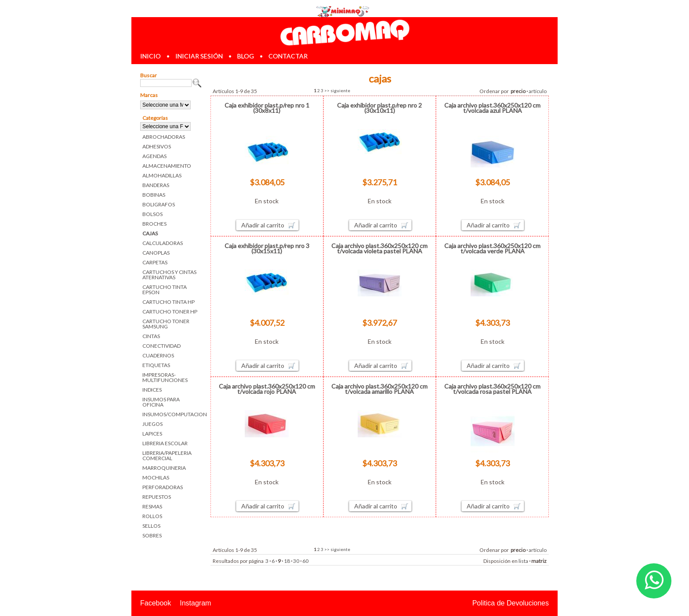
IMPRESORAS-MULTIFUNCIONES (165, 377)
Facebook (156, 603)
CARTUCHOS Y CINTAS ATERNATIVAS (169, 275)
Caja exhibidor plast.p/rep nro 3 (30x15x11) (267, 248)
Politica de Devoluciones (511, 603)
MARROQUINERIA (164, 468)
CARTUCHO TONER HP (170, 312)
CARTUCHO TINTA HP (169, 302)
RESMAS (152, 506)
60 (305, 561)
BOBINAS (154, 195)
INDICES (152, 390)
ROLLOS (152, 516)
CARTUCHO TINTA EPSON (165, 290)
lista (523, 561)
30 (296, 561)
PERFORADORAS (163, 487)
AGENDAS (154, 156)
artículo (538, 91)
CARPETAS (155, 262)
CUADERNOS (158, 355)
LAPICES (152, 434)
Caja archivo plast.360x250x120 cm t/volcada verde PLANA (492, 248)
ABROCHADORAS (164, 137)
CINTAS (151, 336)
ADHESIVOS (157, 146)
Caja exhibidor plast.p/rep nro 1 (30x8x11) (267, 108)
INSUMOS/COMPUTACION (172, 414)
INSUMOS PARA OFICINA (161, 402)
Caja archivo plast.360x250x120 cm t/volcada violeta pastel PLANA (379, 248)
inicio (150, 56)
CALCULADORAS (163, 243)
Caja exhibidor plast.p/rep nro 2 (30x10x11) (379, 108)
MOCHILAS (156, 477)
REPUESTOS (157, 497)
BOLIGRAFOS (159, 204)
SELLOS (151, 526)
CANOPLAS (156, 253)
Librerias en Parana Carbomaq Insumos (344, 32)
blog (246, 56)
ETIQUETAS (156, 365)
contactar (288, 56)
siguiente (340, 90)
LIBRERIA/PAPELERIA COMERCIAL (167, 456)
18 (287, 561)
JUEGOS (152, 424)
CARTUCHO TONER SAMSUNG (166, 324)
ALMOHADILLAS (162, 175)
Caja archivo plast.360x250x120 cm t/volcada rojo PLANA (267, 389)
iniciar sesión (199, 56)
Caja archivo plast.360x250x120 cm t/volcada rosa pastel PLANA (492, 389)
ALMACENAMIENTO (167, 166)
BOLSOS (152, 214)
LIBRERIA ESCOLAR (165, 443)
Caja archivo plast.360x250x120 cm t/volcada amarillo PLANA (379, 389)
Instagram (195, 603)
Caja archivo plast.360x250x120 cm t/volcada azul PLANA (492, 108)
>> (327, 90)
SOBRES (152, 535)
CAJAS (150, 233)
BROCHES (154, 224)
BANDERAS (156, 185)
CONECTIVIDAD (161, 346)
